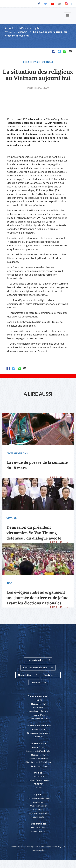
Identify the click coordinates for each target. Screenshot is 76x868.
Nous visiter (28, 675)
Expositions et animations (39, 798)
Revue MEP (39, 777)
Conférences (39, 802)
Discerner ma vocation (39, 759)
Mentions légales (19, 846)
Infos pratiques (38, 824)
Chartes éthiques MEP (38, 667)
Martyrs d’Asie (39, 715)
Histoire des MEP (39, 704)
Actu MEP (39, 707)
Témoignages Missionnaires (39, 733)
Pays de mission (39, 729)
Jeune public (39, 817)
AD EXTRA (39, 784)
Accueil (9, 28)
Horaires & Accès (39, 828)
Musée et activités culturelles (39, 751)
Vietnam (22, 32)
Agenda (38, 794)
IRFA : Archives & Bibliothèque (39, 762)
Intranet (38, 682)
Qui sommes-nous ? (38, 696)
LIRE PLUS (59, 477)
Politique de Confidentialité (39, 846)
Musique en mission (39, 806)
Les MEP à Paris (38, 743)
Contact (51, 675)
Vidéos (39, 788)
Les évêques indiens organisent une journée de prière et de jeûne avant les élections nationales (37, 598)
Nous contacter (39, 831)
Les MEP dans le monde (38, 725)
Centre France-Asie (39, 766)
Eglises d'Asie (31, 62)
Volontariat (39, 737)
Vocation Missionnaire (39, 711)
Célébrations (39, 809)
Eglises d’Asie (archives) (39, 780)
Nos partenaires (38, 660)
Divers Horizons (17, 453)
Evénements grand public (39, 813)
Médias (24, 28)
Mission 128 (39, 747)
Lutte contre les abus (39, 719)
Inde (9, 583)
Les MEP (39, 700)
